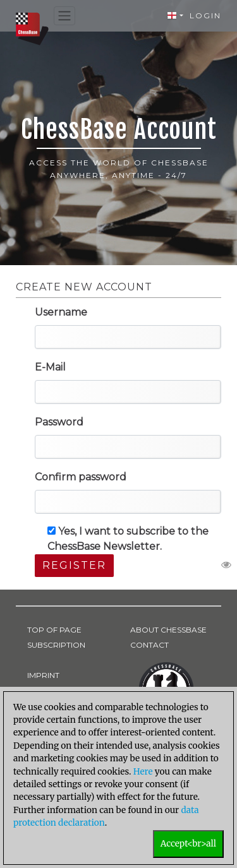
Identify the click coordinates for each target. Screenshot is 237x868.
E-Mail (50, 367)
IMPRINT (43, 675)
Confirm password (81, 477)
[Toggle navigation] (64, 16)
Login (205, 15)
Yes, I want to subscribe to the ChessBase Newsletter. (128, 539)
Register (74, 565)
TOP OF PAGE (54, 630)
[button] (175, 16)
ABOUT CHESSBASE (168, 630)
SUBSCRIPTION (56, 645)
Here (143, 772)
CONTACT (149, 645)
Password (59, 422)
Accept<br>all (188, 844)
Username (61, 312)
